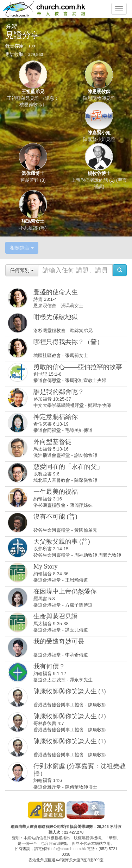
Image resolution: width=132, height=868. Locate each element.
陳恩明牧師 (99, 92)
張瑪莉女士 (33, 221)
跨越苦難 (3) (33, 180)
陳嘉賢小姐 (99, 133)
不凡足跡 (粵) (33, 228)
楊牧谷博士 (99, 173)
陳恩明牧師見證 (99, 98)
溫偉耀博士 (33, 173)
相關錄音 (22, 248)
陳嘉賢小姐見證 (99, 139)
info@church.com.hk (68, 849)
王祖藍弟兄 (33, 92)
